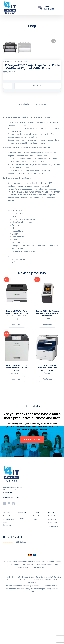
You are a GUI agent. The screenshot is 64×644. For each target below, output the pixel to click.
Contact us (52, 567)
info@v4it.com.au (12, 545)
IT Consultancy (9, 567)
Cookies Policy (53, 570)
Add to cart (38, 133)
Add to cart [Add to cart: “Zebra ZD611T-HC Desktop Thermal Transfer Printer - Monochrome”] (47, 372)
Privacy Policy (53, 574)
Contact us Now (32, 487)
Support (51, 560)
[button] (54, 41)
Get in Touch (49, 7)
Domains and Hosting (23, 565)
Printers (27, 109)
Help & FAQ (51, 564)
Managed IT (7, 564)
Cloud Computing (7, 572)
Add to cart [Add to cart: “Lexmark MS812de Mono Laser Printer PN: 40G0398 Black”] (17, 427)
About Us (36, 564)
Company (37, 560)
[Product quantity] (8, 133)
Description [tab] (24, 152)
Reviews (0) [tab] (41, 152)
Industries (22, 560)
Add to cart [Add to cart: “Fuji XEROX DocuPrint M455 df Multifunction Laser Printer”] (47, 427)
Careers (36, 567)
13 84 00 (51, 9)
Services (6, 560)
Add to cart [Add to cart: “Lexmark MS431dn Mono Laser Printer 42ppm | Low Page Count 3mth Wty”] (17, 372)
